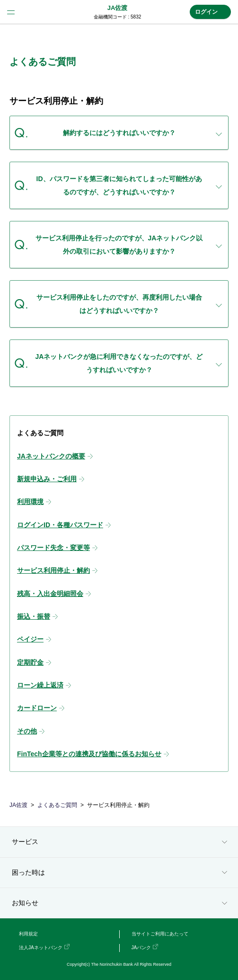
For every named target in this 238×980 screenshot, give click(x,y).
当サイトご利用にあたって (160, 934)
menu (11, 12)
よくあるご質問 (57, 805)
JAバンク (141, 948)
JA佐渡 (118, 8)
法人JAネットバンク (41, 948)
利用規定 (28, 934)
